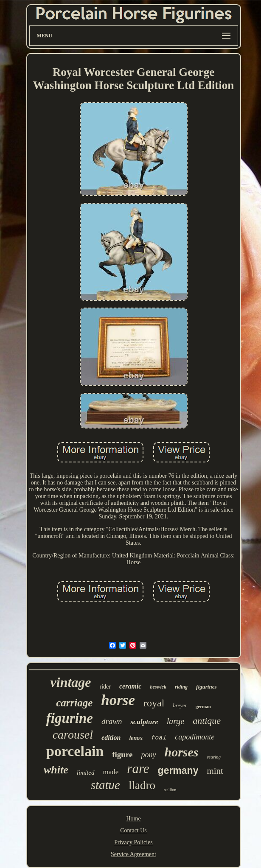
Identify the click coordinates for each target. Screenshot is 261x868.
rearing (214, 757)
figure (122, 755)
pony (148, 755)
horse (118, 700)
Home (133, 819)
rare (138, 769)
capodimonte (195, 737)
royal (154, 703)
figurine (70, 718)
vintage (71, 682)
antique (207, 721)
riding (181, 687)
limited (86, 773)
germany (178, 770)
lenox (136, 738)
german (203, 706)
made (111, 772)
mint (215, 771)
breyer (180, 705)
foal (159, 738)
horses (181, 752)
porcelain (75, 751)
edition (111, 738)
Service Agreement (133, 854)
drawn (112, 721)
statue (105, 785)
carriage (74, 703)
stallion (170, 790)
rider (105, 687)
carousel (73, 735)
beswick (158, 687)
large (175, 721)
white (56, 770)
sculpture (144, 722)
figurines (206, 687)
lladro (142, 785)
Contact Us (133, 830)
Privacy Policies (133, 842)
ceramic (130, 686)
